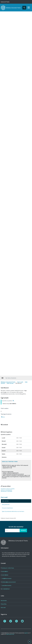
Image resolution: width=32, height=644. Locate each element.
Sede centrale (10, 383)
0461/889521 (5, 571)
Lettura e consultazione (6, 490)
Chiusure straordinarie (7, 508)
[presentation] (7, 530)
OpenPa (26, 633)
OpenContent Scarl (10, 634)
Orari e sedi (20, 382)
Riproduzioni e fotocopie (6, 491)
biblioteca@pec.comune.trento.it (9, 582)
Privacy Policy (4, 604)
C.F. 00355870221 (6, 589)
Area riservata (4, 601)
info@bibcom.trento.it (7, 578)
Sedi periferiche (6, 504)
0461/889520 (5, 575)
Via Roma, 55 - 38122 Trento (8, 568)
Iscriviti (23, 530)
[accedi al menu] (29, 8)
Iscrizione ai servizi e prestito (8, 489)
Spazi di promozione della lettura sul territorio (13, 511)
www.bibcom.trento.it (7, 585)
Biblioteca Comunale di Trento (13, 8)
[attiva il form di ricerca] (24, 8)
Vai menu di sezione (11, 378)
